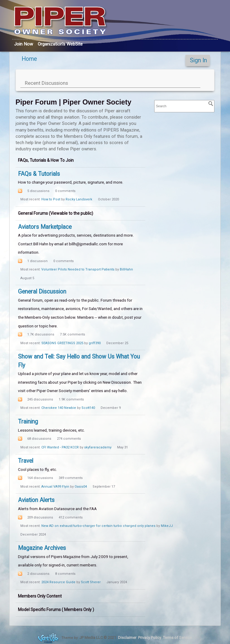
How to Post (51, 199)
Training (28, 422)
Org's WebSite (60, 44)
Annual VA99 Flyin (55, 487)
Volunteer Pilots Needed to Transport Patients (78, 269)
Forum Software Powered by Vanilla (48, 638)
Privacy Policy (150, 637)
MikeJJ (167, 526)
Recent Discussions (46, 83)
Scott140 (88, 408)
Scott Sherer (91, 582)
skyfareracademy (98, 447)
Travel (26, 461)
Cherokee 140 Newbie (59, 408)
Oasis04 (81, 487)
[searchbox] (184, 106)
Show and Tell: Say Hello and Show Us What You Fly (79, 361)
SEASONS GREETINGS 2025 (62, 343)
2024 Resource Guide (58, 582)
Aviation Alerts (36, 500)
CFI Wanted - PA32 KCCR (60, 447)
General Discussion (42, 292)
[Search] (211, 104)
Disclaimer (127, 637)
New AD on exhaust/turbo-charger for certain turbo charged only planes (98, 526)
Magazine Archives (42, 548)
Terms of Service (177, 637)
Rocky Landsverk (79, 199)
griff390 (95, 343)
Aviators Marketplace (45, 227)
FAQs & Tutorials (39, 174)
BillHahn (126, 269)
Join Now (24, 44)
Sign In (198, 60)
